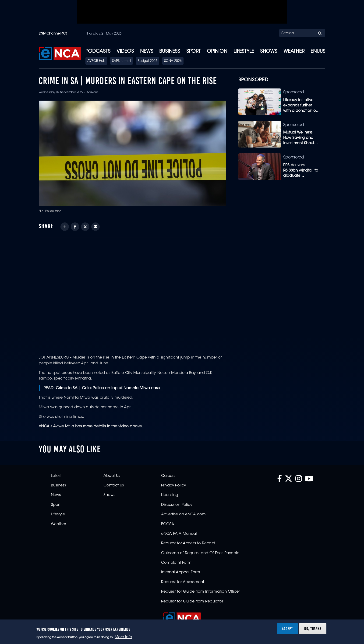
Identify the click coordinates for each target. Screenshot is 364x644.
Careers (168, 476)
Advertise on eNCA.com (183, 514)
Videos (125, 52)
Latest (56, 476)
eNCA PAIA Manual (179, 534)
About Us (112, 476)
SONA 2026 (173, 61)
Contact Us (114, 486)
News (147, 52)
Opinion (217, 52)
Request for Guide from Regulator (192, 602)
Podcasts (98, 52)
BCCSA (168, 524)
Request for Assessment (183, 582)
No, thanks (313, 629)
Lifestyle (244, 52)
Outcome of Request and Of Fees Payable (200, 553)
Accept (287, 629)
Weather (294, 52)
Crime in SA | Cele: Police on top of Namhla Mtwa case (108, 388)
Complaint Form (176, 563)
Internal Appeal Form (181, 572)
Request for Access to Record (188, 543)
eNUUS (318, 52)
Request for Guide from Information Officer (200, 592)
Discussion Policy (177, 505)
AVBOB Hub (96, 61)
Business (170, 52)
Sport (194, 52)
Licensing (170, 495)
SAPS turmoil (122, 61)
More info (123, 637)
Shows (269, 52)
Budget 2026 (148, 61)
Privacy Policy (173, 486)
